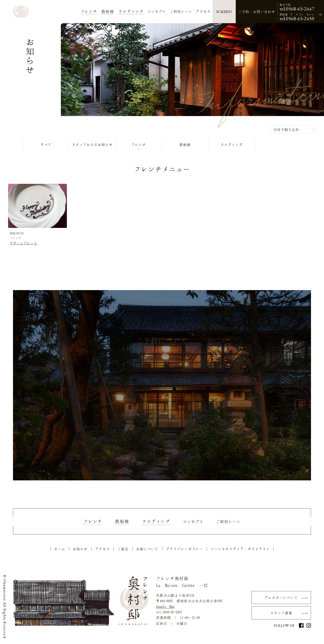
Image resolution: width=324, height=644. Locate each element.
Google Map (165, 607)
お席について (147, 550)
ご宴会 (123, 550)
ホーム (60, 550)
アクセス (102, 550)
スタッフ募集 (281, 614)
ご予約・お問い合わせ (257, 12)
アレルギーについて (281, 599)
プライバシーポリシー (184, 550)
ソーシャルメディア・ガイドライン (240, 550)
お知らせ (80, 550)
